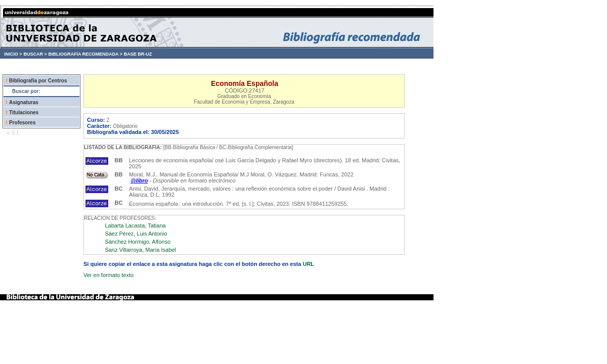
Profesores (22, 123)
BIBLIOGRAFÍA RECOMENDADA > (85, 54)
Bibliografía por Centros (38, 81)
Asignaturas (24, 102)
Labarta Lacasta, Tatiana (135, 225)
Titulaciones (24, 112)
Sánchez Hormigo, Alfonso (138, 242)
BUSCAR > (35, 54)
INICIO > (13, 54)
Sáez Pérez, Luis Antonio (136, 234)
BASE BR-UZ (138, 54)
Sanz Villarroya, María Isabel (140, 250)
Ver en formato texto (109, 275)
